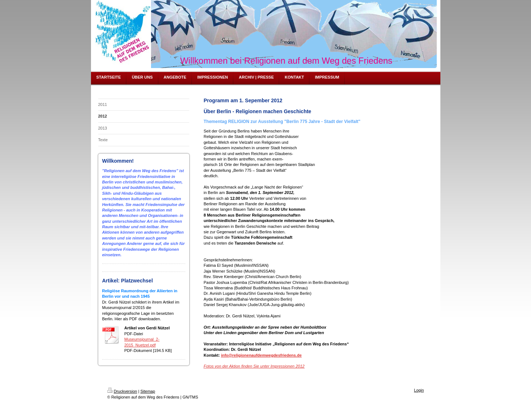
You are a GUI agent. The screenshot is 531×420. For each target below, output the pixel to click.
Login (419, 390)
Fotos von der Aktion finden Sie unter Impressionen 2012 (254, 366)
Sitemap (148, 391)
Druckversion (122, 391)
